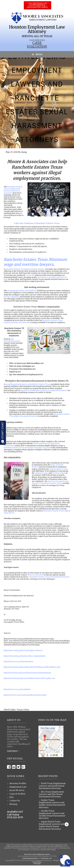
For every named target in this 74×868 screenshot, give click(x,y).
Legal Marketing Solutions (29, 858)
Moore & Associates (35, 575)
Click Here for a (37, 40)
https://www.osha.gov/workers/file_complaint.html (24, 656)
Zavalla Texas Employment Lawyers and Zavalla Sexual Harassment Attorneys (52, 814)
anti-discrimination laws (12, 340)
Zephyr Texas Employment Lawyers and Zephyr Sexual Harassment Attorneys (52, 804)
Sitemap (13, 804)
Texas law (30, 275)
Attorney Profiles (18, 783)
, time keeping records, (58, 469)
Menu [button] (39, 54)
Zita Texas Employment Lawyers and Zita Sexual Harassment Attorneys (51, 794)
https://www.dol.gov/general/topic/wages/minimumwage (27, 673)
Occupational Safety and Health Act (22, 291)
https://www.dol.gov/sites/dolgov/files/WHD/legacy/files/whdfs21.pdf (32, 667)
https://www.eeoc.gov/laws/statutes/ (19, 662)
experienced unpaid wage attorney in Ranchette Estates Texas (50, 482)
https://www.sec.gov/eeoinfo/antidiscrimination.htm (25, 695)
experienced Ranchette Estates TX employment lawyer (44, 390)
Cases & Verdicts (17, 794)
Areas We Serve (17, 790)
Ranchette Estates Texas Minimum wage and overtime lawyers (35, 262)
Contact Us (15, 801)
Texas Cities (23, 710)
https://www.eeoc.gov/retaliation (17, 689)
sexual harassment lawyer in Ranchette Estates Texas (28, 384)
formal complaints (12, 297)
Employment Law (18, 787)
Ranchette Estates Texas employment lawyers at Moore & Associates (13, 190)
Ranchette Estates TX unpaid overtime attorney (25, 269)
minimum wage (41, 473)
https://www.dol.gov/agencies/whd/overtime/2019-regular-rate (29, 678)
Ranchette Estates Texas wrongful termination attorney (27, 448)
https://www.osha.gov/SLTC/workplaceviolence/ (23, 650)
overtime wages (59, 473)
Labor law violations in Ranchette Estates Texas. (37, 223)
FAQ (11, 797)
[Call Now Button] (68, 863)
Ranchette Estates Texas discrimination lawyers (49, 577)
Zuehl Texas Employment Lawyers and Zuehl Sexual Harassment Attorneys (52, 786)
